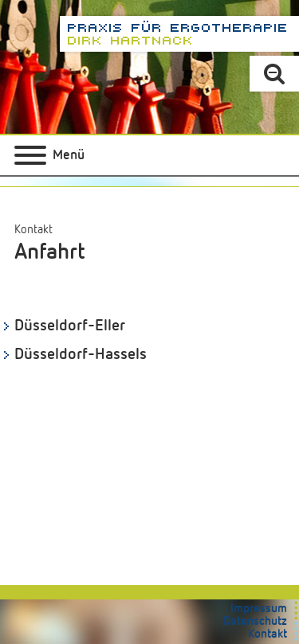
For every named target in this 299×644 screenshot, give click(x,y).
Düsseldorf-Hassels (81, 354)
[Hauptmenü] (49, 155)
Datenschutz (255, 621)
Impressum (259, 609)
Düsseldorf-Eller (70, 326)
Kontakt (33, 230)
